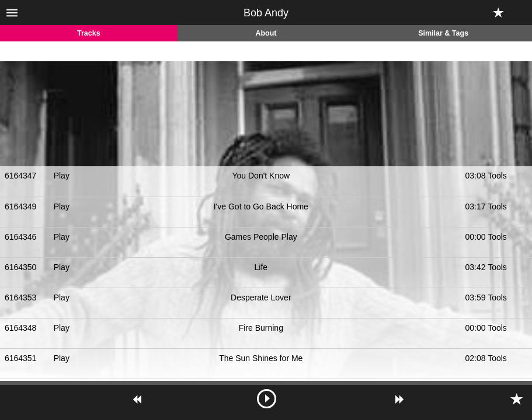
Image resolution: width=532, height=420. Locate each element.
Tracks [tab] (89, 33)
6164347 (21, 176)
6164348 (21, 328)
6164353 (21, 297)
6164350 (21, 267)
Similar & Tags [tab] (443, 33)
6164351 (21, 358)
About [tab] (266, 33)
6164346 (21, 237)
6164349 (21, 206)
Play (62, 176)
